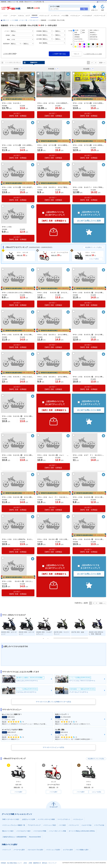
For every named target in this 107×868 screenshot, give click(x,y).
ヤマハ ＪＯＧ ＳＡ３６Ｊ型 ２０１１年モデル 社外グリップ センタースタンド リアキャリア (89, 497)
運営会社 (45, 863)
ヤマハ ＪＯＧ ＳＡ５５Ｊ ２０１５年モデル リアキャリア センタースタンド (53, 335)
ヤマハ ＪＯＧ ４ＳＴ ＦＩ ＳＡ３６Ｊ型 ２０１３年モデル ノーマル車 (89, 455)
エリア (28, 16)
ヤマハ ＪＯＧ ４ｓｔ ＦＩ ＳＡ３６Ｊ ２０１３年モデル (53, 497)
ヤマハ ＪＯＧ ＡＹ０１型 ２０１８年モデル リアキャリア (53, 145)
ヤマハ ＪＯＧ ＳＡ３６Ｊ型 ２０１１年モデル (53, 539)
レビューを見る (94, 259)
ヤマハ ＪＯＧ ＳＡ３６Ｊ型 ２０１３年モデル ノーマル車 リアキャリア (18, 455)
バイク (5, 16)
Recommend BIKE (35, 837)
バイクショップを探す (53, 850)
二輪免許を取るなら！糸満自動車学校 (14, 837)
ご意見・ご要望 (27, 863)
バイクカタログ (87, 16)
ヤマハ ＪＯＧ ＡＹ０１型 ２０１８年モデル (18, 145)
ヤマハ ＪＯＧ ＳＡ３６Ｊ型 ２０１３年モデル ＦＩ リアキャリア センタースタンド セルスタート (89, 377)
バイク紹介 (62, 825)
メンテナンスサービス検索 (46, 819)
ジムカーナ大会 (86, 825)
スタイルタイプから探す (35, 850)
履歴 (103, 10)
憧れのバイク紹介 (8, 831)
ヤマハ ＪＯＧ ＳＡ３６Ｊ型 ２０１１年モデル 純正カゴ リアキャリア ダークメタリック (89, 539)
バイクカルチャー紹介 (23, 831)
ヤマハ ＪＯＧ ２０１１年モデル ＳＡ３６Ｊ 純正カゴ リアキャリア (18, 539)
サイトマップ (101, 2)
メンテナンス (55, 16)
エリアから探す (68, 850)
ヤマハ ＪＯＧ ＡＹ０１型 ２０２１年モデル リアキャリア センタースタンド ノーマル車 (89, 103)
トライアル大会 (99, 825)
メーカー (13, 16)
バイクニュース (74, 825)
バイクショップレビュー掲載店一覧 (14, 825)
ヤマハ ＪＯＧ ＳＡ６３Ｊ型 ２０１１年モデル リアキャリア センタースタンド (18, 581)
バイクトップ (6, 850)
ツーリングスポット (64, 819)
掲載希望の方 (37, 863)
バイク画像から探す (82, 850)
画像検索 (35, 15)
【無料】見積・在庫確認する (53, 221)
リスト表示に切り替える (13, 63)
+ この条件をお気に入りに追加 (93, 54)
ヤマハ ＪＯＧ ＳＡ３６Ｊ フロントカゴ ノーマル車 (18, 377)
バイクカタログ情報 (40, 831)
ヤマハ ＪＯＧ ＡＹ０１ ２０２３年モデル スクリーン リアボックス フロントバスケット (53, 103)
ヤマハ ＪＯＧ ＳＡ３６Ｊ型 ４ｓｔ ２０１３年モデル (53, 455)
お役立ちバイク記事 (28, 819)
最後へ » (102, 63)
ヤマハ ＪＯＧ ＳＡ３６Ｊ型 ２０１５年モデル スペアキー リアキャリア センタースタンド (53, 293)
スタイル (21, 16)
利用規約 (4, 863)
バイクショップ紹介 (50, 825)
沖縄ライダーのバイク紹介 (11, 819)
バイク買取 (65, 16)
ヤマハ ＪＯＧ (7, 227)
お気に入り (95, 10)
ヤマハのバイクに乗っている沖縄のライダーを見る (53, 702)
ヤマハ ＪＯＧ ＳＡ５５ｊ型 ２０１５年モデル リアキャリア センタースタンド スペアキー (89, 335)
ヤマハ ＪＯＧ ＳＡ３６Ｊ (11, 103)
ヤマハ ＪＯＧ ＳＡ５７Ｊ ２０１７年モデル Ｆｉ (89, 187)
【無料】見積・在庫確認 (17, 115)
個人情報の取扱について (14, 863)
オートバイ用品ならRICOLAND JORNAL (82, 831)
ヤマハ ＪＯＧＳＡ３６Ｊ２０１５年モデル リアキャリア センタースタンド (18, 293)
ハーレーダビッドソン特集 (57, 831)
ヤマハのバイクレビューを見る (53, 747)
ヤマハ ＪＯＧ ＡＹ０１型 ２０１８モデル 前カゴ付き (18, 187)
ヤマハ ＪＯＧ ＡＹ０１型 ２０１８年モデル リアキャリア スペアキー (89, 145)
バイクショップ (44, 16)
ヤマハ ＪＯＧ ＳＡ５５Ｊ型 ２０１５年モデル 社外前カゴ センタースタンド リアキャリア (89, 293)
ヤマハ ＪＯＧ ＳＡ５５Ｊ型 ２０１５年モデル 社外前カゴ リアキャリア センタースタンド (18, 335)
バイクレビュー (75, 16)
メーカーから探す (19, 850)
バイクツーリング (99, 16)
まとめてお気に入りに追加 (89, 221)
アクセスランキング (34, 825)
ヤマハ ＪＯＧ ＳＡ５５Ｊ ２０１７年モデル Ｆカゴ (53, 187)
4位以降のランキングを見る (93, 247)
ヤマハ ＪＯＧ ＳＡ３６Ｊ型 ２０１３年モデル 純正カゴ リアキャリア (18, 416)
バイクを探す (18, 792)
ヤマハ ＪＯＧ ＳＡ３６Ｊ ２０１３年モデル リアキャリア (53, 377)
